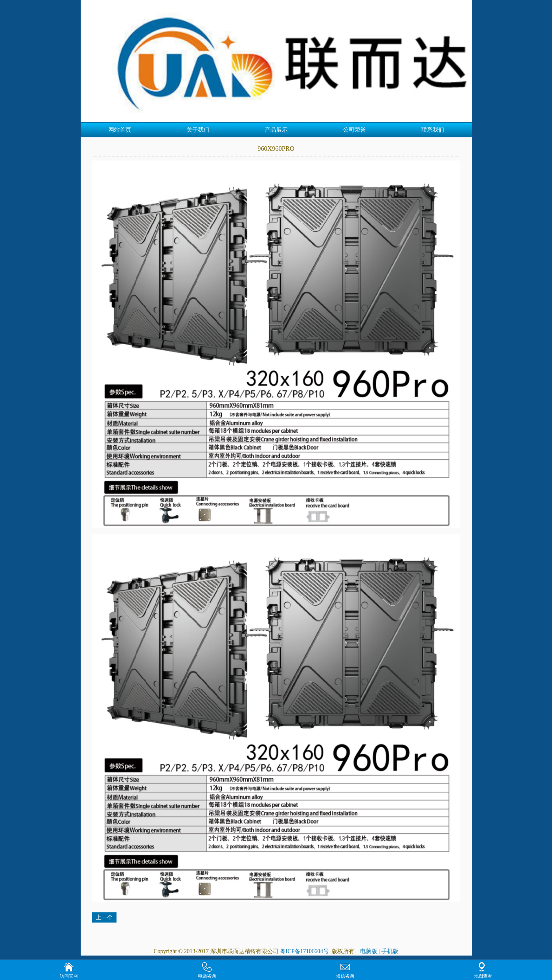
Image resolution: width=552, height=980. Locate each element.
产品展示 (276, 130)
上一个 (104, 917)
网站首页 (120, 130)
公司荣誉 (354, 130)
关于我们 (198, 130)
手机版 (390, 951)
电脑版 (369, 951)
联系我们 (433, 130)
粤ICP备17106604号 (305, 951)
